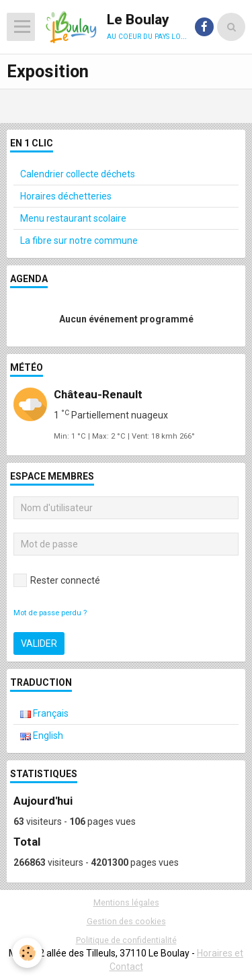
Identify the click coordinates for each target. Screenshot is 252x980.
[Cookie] (27, 953)
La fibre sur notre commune (79, 240)
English (42, 736)
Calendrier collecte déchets (78, 174)
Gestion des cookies (126, 921)
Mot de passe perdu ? (50, 613)
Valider (39, 643)
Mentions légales (126, 902)
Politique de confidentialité (126, 940)
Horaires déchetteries (66, 196)
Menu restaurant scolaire (73, 218)
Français (44, 713)
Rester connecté (57, 580)
